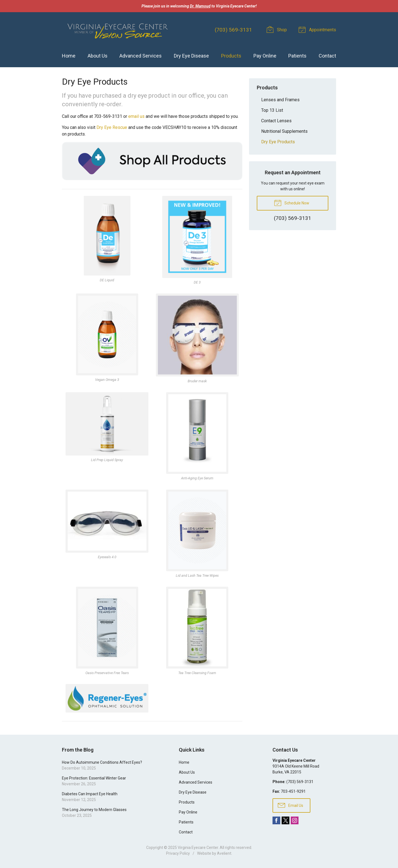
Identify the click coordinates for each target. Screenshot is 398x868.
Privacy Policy (178, 853)
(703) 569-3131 (233, 30)
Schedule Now (292, 202)
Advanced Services (141, 56)
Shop (277, 29)
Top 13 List (272, 110)
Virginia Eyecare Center (198, 848)
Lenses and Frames (280, 100)
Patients (297, 56)
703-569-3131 (108, 116)
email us (136, 116)
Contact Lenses (276, 121)
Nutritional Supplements (284, 131)
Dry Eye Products (278, 142)
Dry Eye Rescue (112, 127)
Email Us (290, 805)
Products (231, 56)
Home (69, 56)
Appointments (318, 29)
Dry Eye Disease (191, 56)
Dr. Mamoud (200, 6)
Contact (327, 56)
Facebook (276, 820)
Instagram (295, 820)
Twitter (286, 820)
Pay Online (265, 56)
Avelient (224, 853)
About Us (98, 56)
